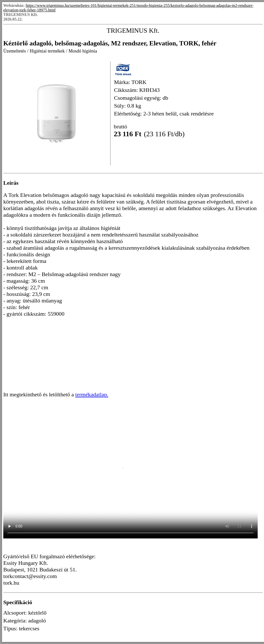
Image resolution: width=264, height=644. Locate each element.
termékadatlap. (92, 394)
